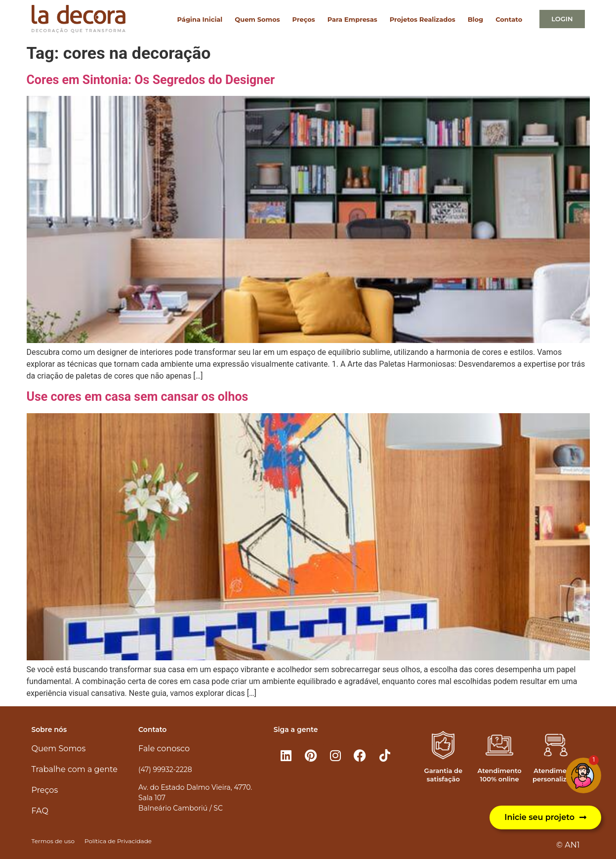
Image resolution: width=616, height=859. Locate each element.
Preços (304, 19)
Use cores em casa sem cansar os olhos (138, 397)
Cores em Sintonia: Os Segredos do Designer (151, 80)
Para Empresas (352, 19)
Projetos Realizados (423, 19)
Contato (509, 19)
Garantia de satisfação (443, 775)
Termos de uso (53, 841)
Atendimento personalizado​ (556, 775)
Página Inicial (200, 19)
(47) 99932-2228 (165, 770)
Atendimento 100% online (500, 775)
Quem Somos (257, 19)
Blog (475, 19)
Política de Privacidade (118, 841)
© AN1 (568, 845)
